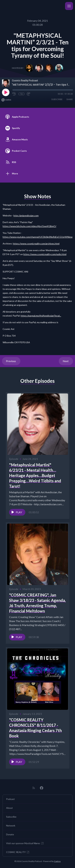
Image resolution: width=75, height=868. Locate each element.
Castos (57, 861)
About (9, 808)
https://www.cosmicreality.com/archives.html (36, 244)
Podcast (10, 799)
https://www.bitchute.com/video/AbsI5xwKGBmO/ (29, 226)
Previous (11, 361)
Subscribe (57, 99)
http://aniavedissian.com (26, 215)
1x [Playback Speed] (21, 94)
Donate (10, 834)
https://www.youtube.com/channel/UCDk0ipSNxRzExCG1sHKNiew (38, 237)
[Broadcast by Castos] (6, 100)
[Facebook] (42, 788)
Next (66, 361)
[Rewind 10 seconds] (14, 94)
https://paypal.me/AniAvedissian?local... (41, 316)
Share (70, 99)
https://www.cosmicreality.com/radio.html (45, 254)
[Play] (6, 92)
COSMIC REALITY (18, 852)
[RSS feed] (34, 788)
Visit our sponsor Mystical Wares (25, 843)
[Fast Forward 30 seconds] (29, 94)
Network (11, 826)
